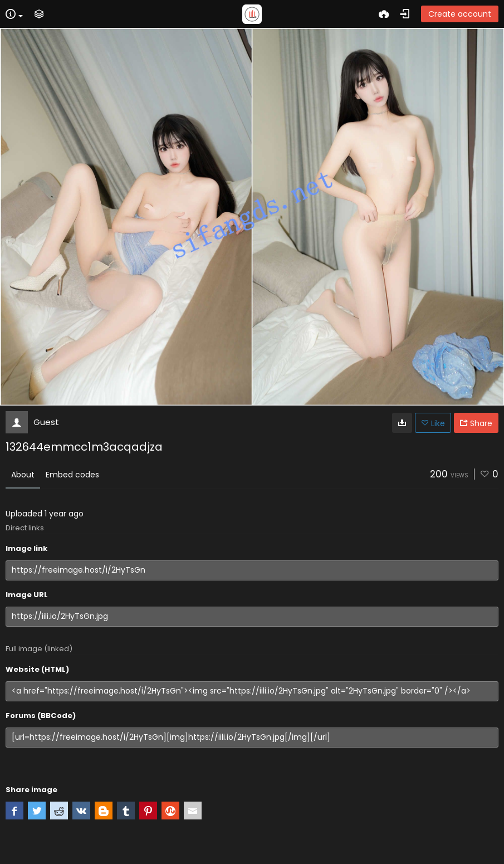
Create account (460, 14)
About (23, 475)
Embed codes (72, 475)
